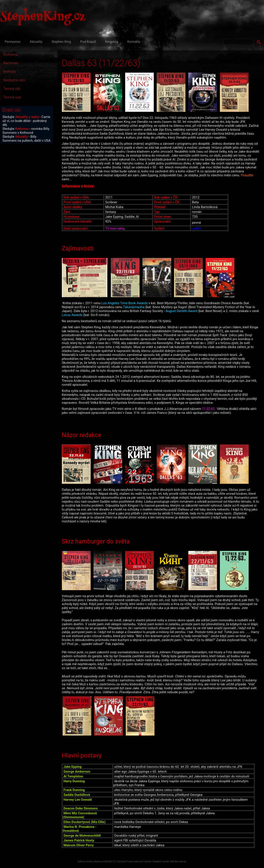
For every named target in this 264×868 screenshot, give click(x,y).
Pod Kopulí (88, 42)
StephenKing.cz (43, 18)
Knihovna (11, 54)
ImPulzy (10, 72)
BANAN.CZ (110, 862)
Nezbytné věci (14, 80)
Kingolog (112, 42)
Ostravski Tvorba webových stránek (134, 862)
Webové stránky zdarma (89, 862)
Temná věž (12, 89)
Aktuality (36, 42)
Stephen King (61, 42)
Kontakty (134, 42)
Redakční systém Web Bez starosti (170, 862)
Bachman (11, 63)
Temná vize (12, 97)
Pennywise (13, 42)
